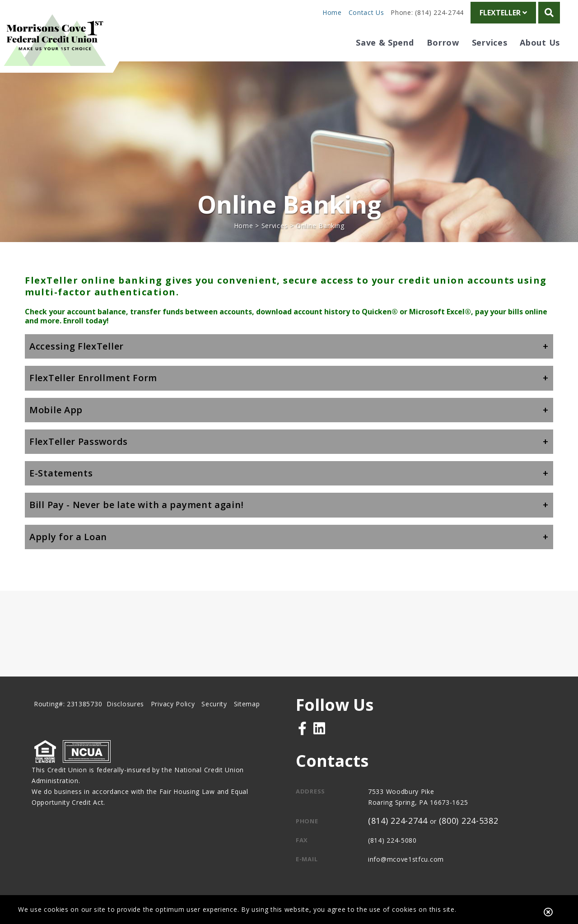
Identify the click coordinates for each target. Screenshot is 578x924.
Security (214, 704)
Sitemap (247, 704)
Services (275, 226)
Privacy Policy (173, 704)
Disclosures (125, 704)
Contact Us (366, 12)
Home (332, 12)
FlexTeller (503, 13)
